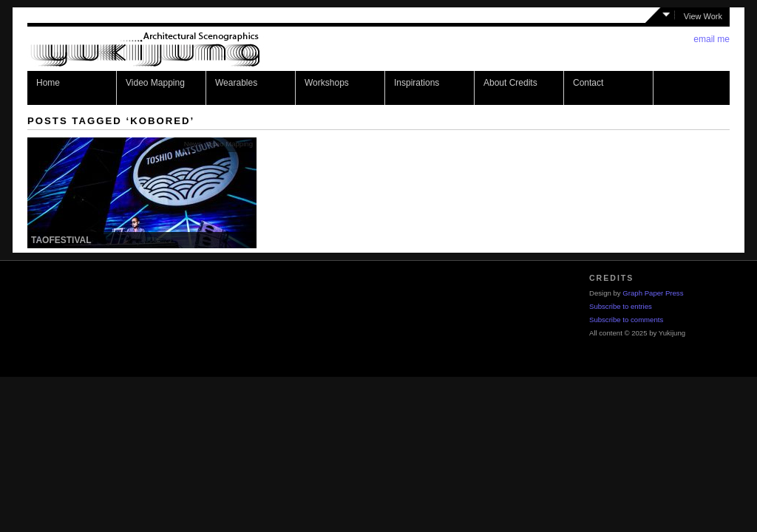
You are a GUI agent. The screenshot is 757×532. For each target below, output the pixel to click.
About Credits (510, 83)
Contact (588, 83)
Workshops (327, 83)
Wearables (236, 83)
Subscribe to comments (626, 320)
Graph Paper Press (653, 293)
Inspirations (417, 83)
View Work (703, 16)
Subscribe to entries (621, 306)
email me (712, 39)
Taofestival (61, 240)
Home (48, 83)
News (193, 144)
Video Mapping (155, 83)
